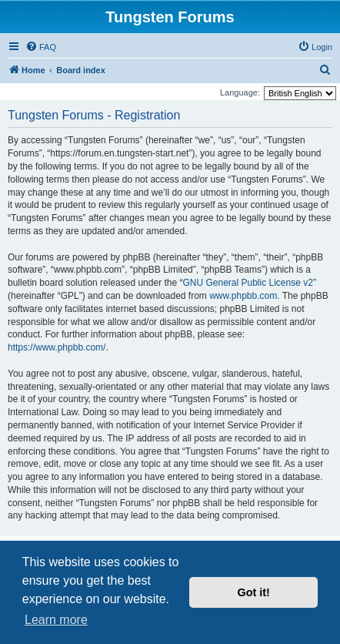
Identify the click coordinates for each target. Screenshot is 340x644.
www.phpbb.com (243, 296)
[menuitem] (41, 47)
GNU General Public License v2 (247, 283)
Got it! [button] (254, 592)
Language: (240, 92)
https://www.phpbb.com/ (57, 347)
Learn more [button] (56, 620)
